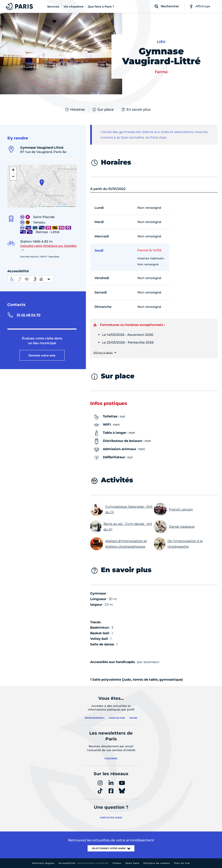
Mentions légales (43, 863)
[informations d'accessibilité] (30, 279)
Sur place (103, 110)
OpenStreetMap (61, 206)
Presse (117, 863)
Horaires (75, 110)
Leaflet (42, 206)
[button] (42, 183)
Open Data (132, 863)
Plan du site (182, 863)
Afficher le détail (103, 353)
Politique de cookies (157, 863)
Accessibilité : (84, 863)
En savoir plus (136, 110)
